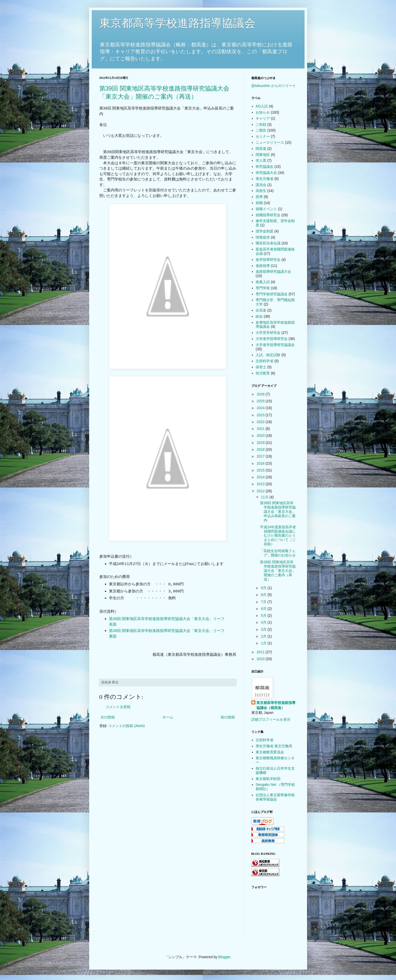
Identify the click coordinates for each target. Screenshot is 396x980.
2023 (261, 415)
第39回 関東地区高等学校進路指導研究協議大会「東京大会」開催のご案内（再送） (278, 570)
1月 (264, 643)
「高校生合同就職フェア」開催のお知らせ (278, 553)
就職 (259, 203)
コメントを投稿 (118, 707)
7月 (264, 602)
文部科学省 (265, 361)
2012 (261, 491)
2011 (261, 652)
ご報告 (261, 130)
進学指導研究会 (268, 260)
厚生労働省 (265, 179)
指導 (259, 197)
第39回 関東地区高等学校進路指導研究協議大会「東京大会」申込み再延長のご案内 (278, 511)
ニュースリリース (270, 142)
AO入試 (262, 106)
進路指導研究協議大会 (273, 271)
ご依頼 (261, 124)
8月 (264, 595)
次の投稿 (108, 717)
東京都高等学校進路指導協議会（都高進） (276, 705)
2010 (261, 659)
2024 (261, 408)
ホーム (168, 717)
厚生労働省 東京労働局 (274, 746)
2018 (261, 449)
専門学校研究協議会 (272, 294)
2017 (261, 456)
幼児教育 (263, 373)
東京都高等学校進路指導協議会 (177, 23)
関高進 (261, 149)
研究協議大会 (266, 173)
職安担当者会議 (268, 243)
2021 (261, 429)
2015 (261, 470)
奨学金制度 (265, 231)
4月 (264, 622)
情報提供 (263, 237)
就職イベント (266, 209)
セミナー (263, 136)
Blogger (224, 957)
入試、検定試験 (268, 355)
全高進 (261, 310)
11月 (265, 497)
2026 (261, 394)
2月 (264, 636)
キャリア (263, 118)
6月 (264, 609)
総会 (259, 316)
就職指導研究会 (268, 215)
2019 (261, 443)
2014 (261, 477)
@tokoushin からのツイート (274, 86)
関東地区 (263, 155)
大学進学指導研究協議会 (275, 345)
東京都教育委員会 (270, 752)
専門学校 (263, 288)
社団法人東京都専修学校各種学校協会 (275, 797)
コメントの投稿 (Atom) (126, 726)
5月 (264, 615)
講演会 (261, 185)
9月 (264, 588)
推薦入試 (263, 282)
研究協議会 (265, 167)
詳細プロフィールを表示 (271, 719)
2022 (261, 422)
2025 (261, 401)
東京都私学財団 (268, 779)
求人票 (261, 160)
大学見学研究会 (268, 333)
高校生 (261, 191)
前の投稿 (228, 717)
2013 (261, 484)
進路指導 (263, 266)
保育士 (261, 367)
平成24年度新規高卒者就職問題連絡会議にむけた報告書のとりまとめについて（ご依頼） (278, 536)
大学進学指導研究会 (272, 339)
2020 (261, 435)
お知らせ (263, 112)
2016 (261, 463)
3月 (264, 629)
